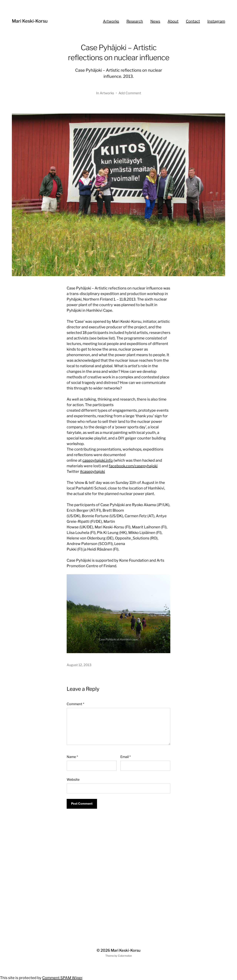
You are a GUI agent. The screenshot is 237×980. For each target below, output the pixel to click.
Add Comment (130, 93)
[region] (118, 614)
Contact (193, 21)
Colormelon (125, 956)
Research (135, 21)
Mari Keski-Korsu (30, 21)
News (155, 21)
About (173, 21)
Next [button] (162, 645)
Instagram (216, 21)
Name (72, 757)
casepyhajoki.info (98, 460)
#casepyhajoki (92, 471)
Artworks (111, 21)
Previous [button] (155, 645)
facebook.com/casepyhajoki (133, 466)
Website (73, 780)
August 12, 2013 (79, 665)
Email (126, 757)
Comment (75, 704)
